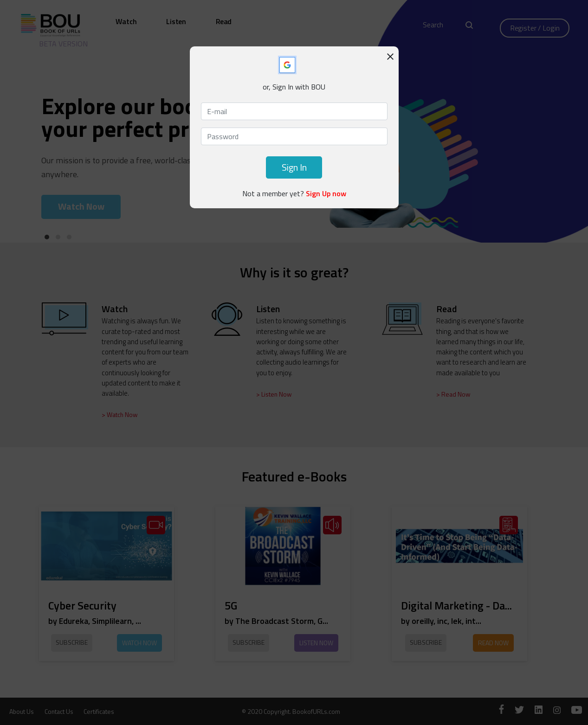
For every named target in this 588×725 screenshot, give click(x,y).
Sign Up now (326, 193)
